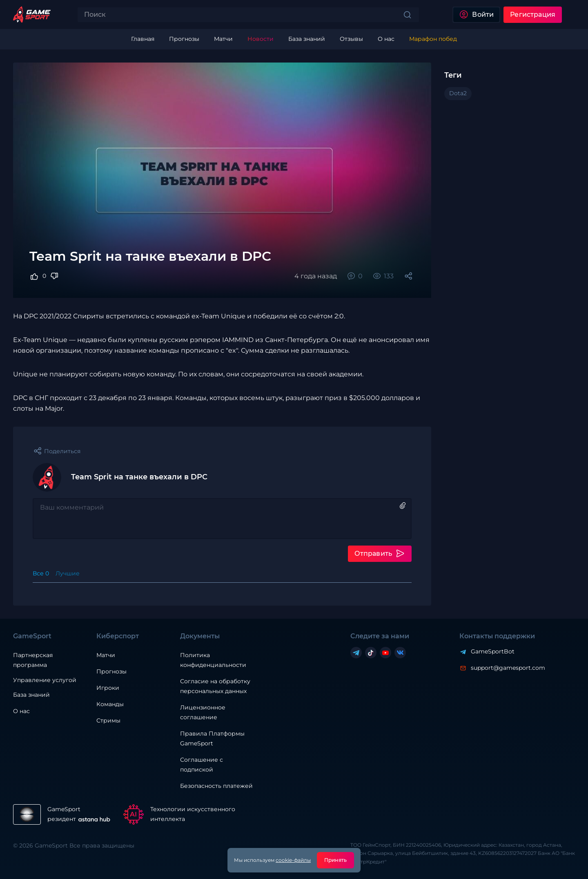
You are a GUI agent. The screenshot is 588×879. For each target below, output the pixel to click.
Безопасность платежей (216, 786)
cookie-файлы (293, 860)
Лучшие (68, 573)
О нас (21, 711)
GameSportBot (493, 651)
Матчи (106, 655)
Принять (335, 860)
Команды (110, 704)
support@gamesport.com (508, 668)
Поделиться (62, 451)
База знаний (31, 695)
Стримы (108, 720)
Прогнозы (111, 671)
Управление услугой (45, 680)
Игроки (108, 688)
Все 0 (41, 573)
